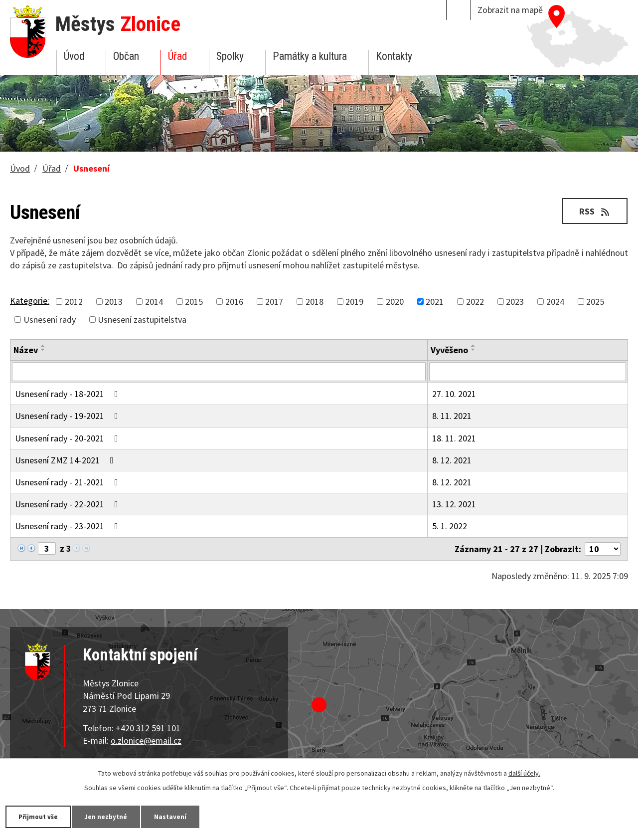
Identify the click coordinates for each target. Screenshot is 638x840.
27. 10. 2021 (454, 394)
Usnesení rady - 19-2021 (69, 416)
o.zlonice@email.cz (146, 740)
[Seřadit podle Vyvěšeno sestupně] (474, 350)
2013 (114, 302)
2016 (234, 302)
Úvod (74, 56)
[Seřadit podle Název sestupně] (43, 350)
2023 (515, 302)
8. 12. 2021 (452, 460)
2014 (154, 302)
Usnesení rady (50, 319)
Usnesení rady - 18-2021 (69, 394)
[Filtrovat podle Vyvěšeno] (528, 372)
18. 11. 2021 (454, 438)
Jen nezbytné (115, 816)
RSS (593, 211)
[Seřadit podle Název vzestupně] (43, 346)
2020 (395, 302)
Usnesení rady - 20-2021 (69, 438)
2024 (555, 302)
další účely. (524, 773)
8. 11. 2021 (452, 416)
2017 (274, 302)
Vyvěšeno (449, 350)
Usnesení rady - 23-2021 (69, 526)
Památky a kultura (310, 56)
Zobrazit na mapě (510, 10)
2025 (595, 302)
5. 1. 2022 (450, 526)
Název (26, 350)
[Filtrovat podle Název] (219, 372)
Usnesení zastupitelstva (142, 319)
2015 (194, 302)
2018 (315, 302)
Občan (126, 56)
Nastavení (184, 816)
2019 (354, 302)
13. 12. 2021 (454, 504)
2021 (435, 302)
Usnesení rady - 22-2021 (69, 504)
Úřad (177, 56)
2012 (74, 302)
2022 (475, 302)
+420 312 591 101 (148, 728)
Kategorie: (30, 301)
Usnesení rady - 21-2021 (69, 482)
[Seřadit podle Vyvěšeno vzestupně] (474, 346)
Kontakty (394, 56)
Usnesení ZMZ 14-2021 (66, 460)
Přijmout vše (41, 816)
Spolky (230, 56)
